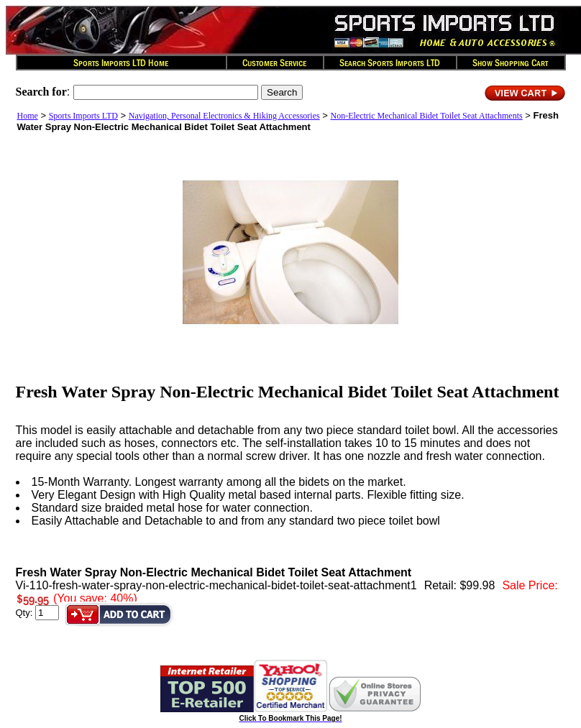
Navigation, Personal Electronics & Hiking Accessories (224, 116)
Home (28, 116)
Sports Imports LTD (83, 116)
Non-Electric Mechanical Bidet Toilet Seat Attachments (427, 116)
